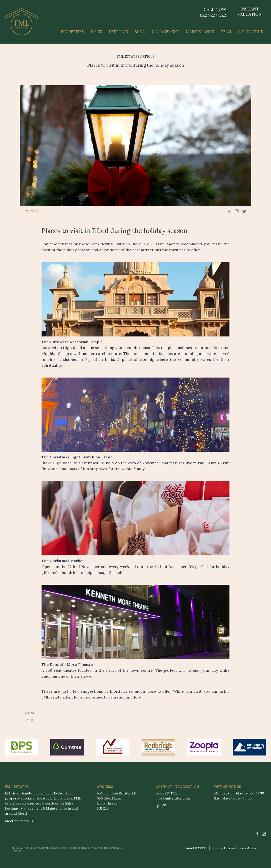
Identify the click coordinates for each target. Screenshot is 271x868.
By (194, 848)
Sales (96, 32)
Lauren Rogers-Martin (240, 848)
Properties (72, 32)
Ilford (29, 720)
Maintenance (200, 32)
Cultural (33, 211)
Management (166, 32)
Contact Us (250, 32)
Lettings (118, 32)
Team (226, 32)
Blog (140, 32)
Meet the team (19, 821)
